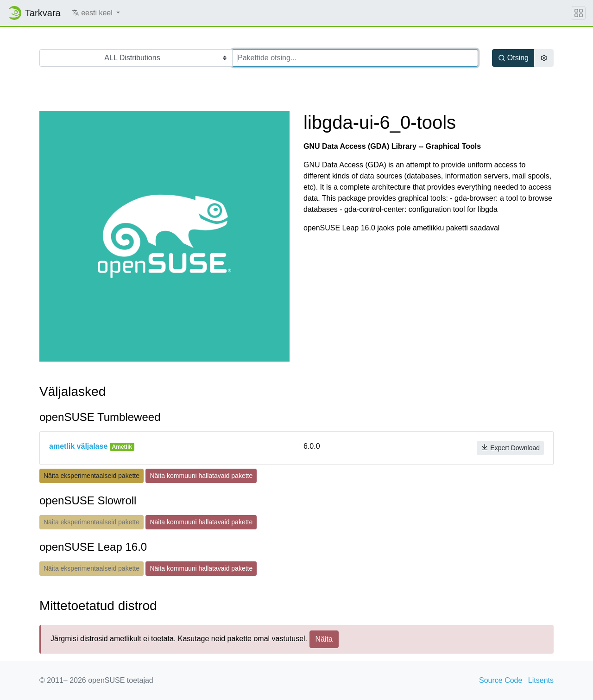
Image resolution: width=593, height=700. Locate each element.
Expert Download (510, 448)
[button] (96, 13)
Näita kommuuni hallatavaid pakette (201, 476)
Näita (324, 639)
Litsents (541, 680)
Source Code (501, 680)
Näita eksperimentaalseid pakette (91, 476)
